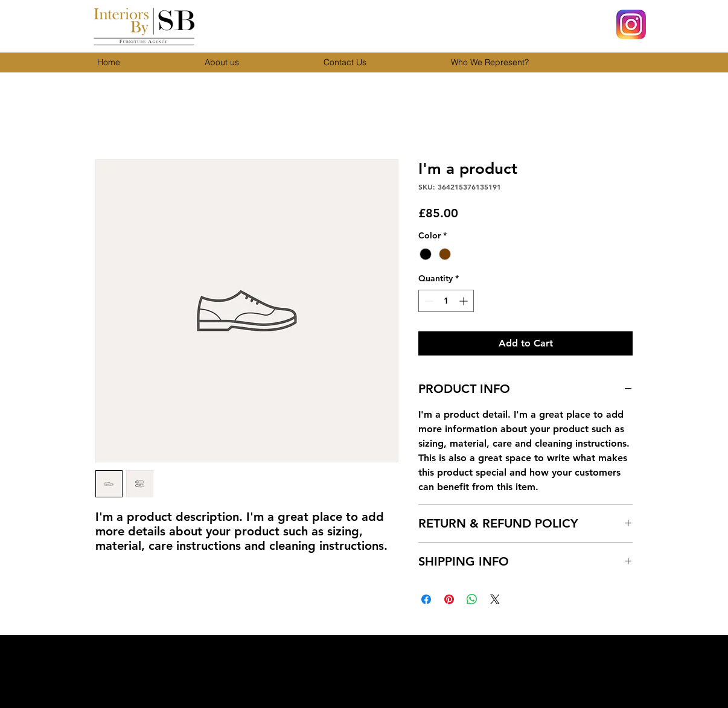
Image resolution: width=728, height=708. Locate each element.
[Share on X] (495, 599)
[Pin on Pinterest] (449, 599)
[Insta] (631, 24)
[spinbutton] (446, 301)
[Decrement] (428, 301)
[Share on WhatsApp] (472, 599)
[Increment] (465, 301)
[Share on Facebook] (426, 599)
